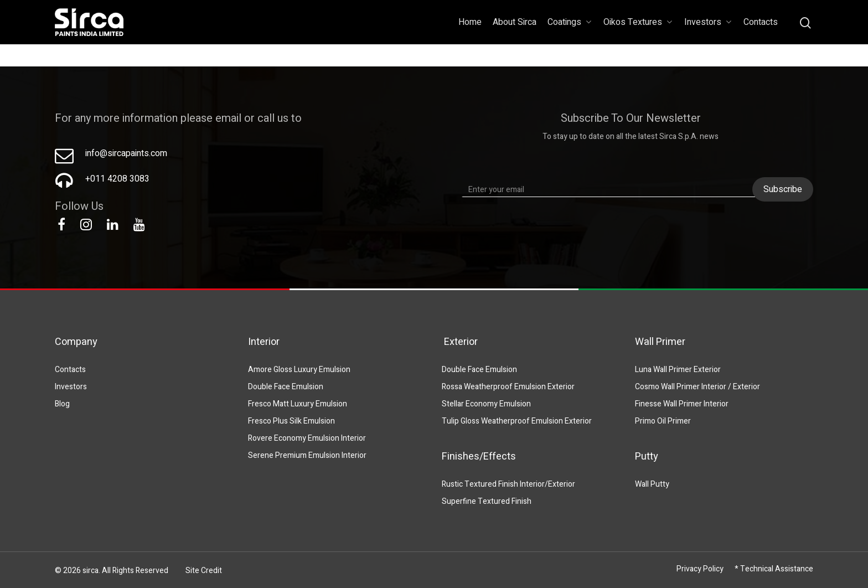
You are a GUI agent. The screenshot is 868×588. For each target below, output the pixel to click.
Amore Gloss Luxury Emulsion (299, 370)
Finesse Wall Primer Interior (682, 404)
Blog (62, 404)
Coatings (569, 22)
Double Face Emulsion (286, 387)
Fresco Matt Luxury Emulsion (298, 404)
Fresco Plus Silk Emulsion (291, 421)
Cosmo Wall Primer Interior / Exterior (697, 387)
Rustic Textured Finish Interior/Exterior (508, 484)
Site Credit (204, 571)
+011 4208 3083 (117, 179)
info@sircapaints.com (126, 153)
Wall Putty (652, 484)
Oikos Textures (638, 22)
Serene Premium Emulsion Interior (307, 455)
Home (470, 22)
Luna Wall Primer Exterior (678, 370)
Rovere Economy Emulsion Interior (307, 438)
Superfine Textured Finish (487, 501)
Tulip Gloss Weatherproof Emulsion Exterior (517, 421)
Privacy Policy (700, 569)
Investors (708, 22)
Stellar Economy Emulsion (486, 404)
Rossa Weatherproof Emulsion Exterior (508, 387)
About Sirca (515, 22)
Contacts (761, 22)
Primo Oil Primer (663, 421)
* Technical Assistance (774, 569)
